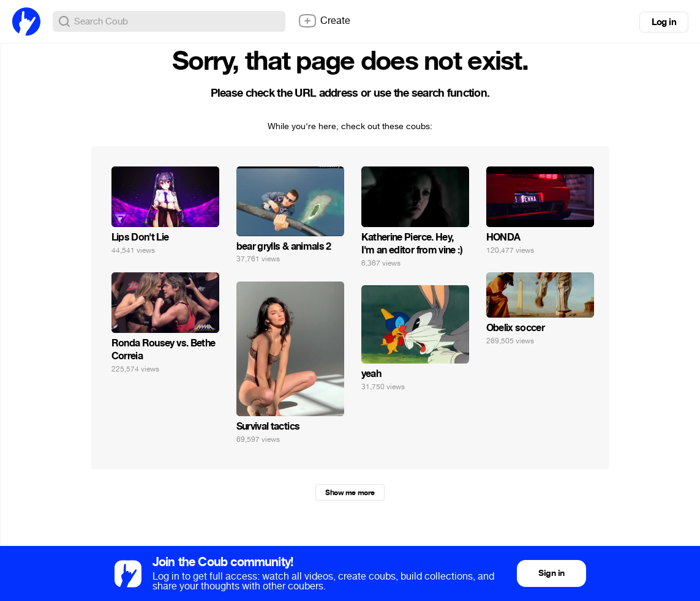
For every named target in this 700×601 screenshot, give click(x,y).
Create (324, 21)
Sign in (551, 573)
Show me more (350, 493)
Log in (664, 22)
